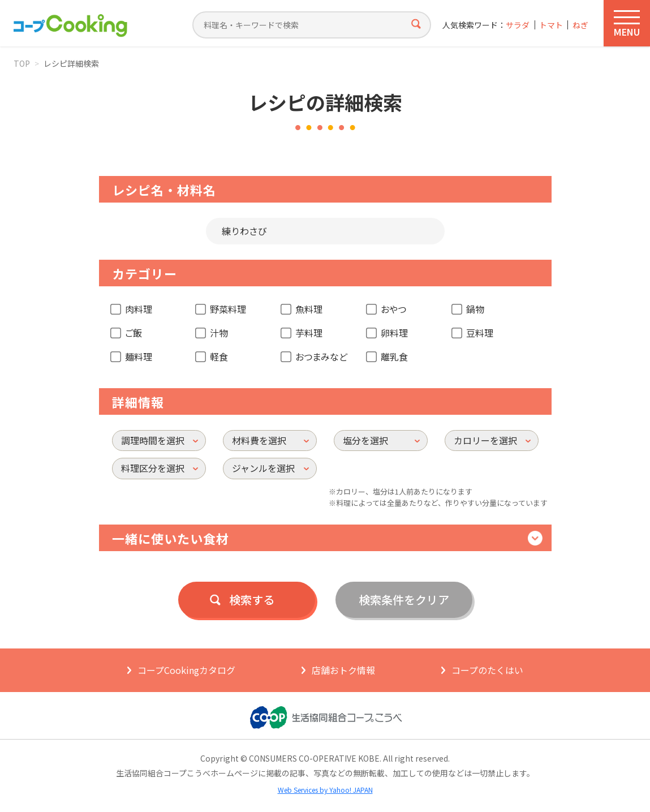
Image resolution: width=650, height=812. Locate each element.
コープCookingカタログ (186, 670)
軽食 (219, 356)
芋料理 (309, 333)
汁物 (219, 333)
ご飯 (134, 333)
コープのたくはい (487, 670)
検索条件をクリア (404, 600)
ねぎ (580, 25)
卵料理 (394, 333)
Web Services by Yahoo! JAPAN (325, 790)
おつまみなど (321, 356)
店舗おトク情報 (343, 670)
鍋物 (475, 309)
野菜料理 (228, 309)
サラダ (518, 25)
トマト (551, 25)
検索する (252, 600)
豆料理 (480, 333)
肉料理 (139, 309)
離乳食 (394, 356)
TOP (22, 63)
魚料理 (309, 309)
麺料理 (139, 356)
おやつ (393, 309)
